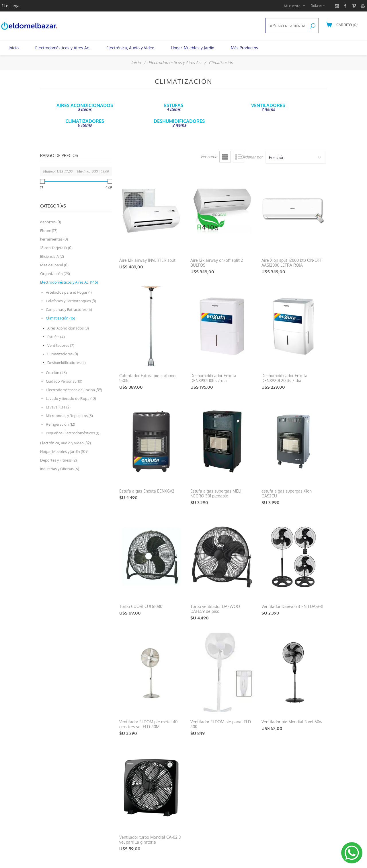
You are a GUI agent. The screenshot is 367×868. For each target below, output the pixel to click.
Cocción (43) (56, 373)
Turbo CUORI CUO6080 (141, 606)
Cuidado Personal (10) (64, 381)
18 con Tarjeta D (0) (56, 248)
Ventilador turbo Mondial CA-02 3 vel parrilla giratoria (150, 840)
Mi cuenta (292, 6)
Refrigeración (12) (60, 424)
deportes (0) (51, 222)
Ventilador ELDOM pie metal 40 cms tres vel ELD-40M (148, 724)
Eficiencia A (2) (52, 256)
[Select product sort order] (295, 157)
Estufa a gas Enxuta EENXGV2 (147, 491)
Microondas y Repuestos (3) (69, 416)
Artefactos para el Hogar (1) (69, 292)
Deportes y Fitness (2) (58, 460)
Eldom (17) (49, 230)
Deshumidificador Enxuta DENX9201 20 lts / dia (284, 378)
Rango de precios (59, 155)
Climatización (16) (60, 318)
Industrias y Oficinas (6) (60, 469)
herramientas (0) (54, 239)
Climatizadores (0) (63, 354)
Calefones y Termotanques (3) (71, 301)
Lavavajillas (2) (58, 407)
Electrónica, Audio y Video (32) (66, 443)
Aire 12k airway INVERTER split (147, 260)
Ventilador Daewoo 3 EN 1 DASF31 (292, 606)
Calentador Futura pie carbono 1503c (147, 378)
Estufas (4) (56, 337)
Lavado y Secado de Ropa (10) (71, 398)
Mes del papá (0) (54, 265)
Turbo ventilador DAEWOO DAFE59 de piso (215, 609)
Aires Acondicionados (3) (68, 328)
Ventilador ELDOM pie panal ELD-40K (221, 724)
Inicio (136, 62)
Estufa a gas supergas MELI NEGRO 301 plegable (216, 493)
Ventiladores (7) (61, 345)
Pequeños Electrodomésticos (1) (73, 433)
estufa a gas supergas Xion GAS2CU (287, 493)
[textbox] (286, 26)
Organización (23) (55, 274)
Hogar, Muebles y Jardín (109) (64, 452)
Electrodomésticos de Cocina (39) (74, 390)
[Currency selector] (319, 6)
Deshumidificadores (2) (67, 363)
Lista (239, 157)
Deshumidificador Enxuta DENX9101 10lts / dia (213, 378)
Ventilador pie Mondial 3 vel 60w (292, 722)
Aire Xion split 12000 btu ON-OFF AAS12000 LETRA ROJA (292, 263)
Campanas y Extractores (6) (69, 309)
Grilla (225, 157)
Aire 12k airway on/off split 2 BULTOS (217, 263)
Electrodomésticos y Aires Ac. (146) (69, 282)
